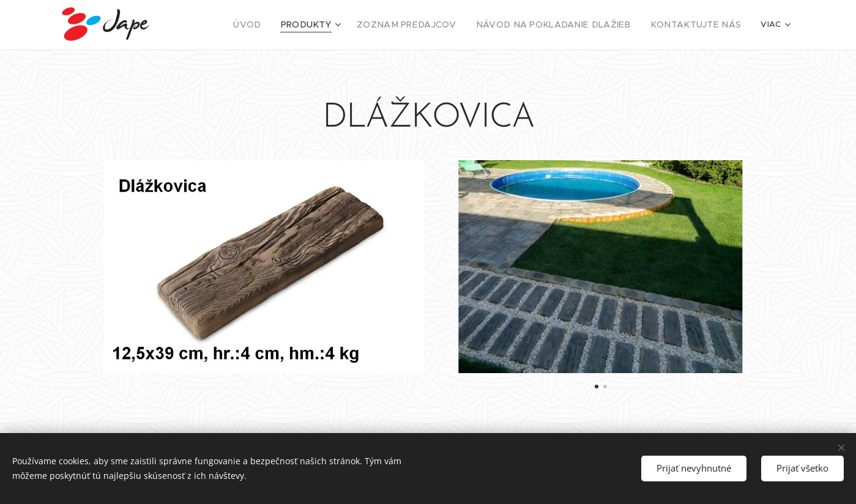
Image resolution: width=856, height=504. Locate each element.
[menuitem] (288, 25)
